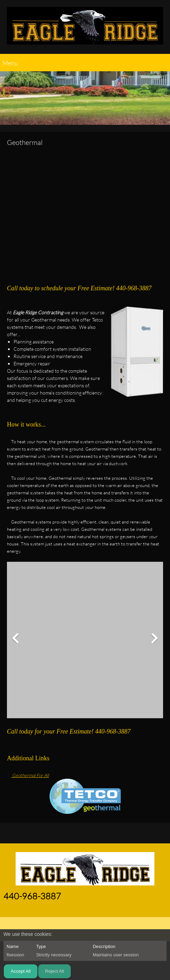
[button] (85, 640)
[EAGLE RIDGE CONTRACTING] (85, 29)
